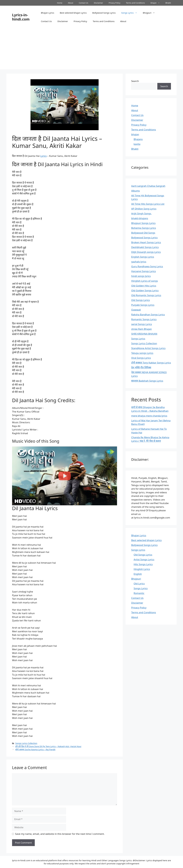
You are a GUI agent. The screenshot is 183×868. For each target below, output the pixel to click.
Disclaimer (98, 3)
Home (60, 3)
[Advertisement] (91, 50)
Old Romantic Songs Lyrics (146, 295)
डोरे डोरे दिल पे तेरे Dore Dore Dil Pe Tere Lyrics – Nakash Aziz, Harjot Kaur (48, 746)
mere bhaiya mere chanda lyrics (149, 416)
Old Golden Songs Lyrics (145, 290)
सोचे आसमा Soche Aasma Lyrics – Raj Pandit (35, 749)
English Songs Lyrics (143, 257)
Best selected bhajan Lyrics (73, 13)
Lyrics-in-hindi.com (21, 17)
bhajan (157, 3)
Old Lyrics (139, 584)
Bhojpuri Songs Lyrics (143, 223)
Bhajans (138, 139)
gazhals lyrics (139, 262)
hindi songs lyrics (141, 276)
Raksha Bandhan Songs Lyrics (148, 314)
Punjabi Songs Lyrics (143, 305)
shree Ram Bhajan (142, 329)
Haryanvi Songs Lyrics (144, 271)
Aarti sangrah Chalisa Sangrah (148, 186)
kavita (137, 144)
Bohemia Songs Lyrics (144, 228)
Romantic (139, 593)
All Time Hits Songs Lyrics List (148, 204)
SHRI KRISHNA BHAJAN (144, 334)
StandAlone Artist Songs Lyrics (148, 348)
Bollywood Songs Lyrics (104, 13)
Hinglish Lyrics (142, 569)
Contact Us (84, 3)
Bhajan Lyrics (48, 13)
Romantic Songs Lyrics (144, 319)
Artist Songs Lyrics (144, 559)
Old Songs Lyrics (141, 300)
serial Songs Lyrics (142, 324)
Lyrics (43, 156)
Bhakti (168, 3)
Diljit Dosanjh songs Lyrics (146, 252)
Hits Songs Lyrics (143, 564)
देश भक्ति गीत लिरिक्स (141, 367)
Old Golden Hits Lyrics (144, 286)
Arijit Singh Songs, (141, 213)
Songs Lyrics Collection (26, 743)
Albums (135, 191)
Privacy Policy (114, 3)
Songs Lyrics (131, 13)
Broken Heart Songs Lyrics (146, 242)
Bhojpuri (150, 13)
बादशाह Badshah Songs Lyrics (147, 381)
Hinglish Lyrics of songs (145, 281)
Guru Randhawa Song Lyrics (147, 266)
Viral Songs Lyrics (141, 358)
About (71, 3)
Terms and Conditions (135, 3)
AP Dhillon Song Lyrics (144, 209)
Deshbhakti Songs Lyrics (145, 247)
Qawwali (136, 310)
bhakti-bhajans (140, 218)
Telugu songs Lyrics (142, 353)
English (138, 574)
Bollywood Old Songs (143, 233)
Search (135, 81)
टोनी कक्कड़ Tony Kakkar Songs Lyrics (151, 363)
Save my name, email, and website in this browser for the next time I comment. (60, 834)
